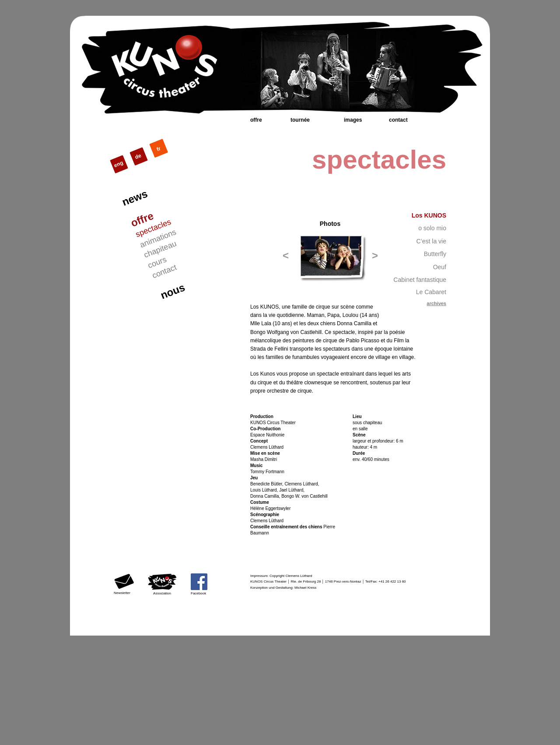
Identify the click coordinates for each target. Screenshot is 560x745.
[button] (286, 256)
